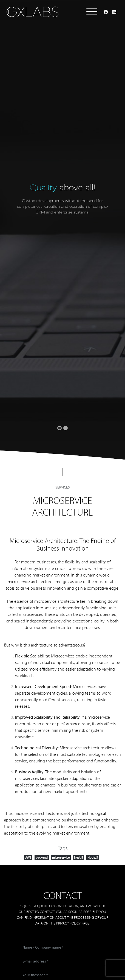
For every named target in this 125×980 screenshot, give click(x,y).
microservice (61, 857)
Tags (63, 848)
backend (42, 857)
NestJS (79, 857)
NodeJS (93, 857)
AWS (28, 857)
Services (63, 487)
